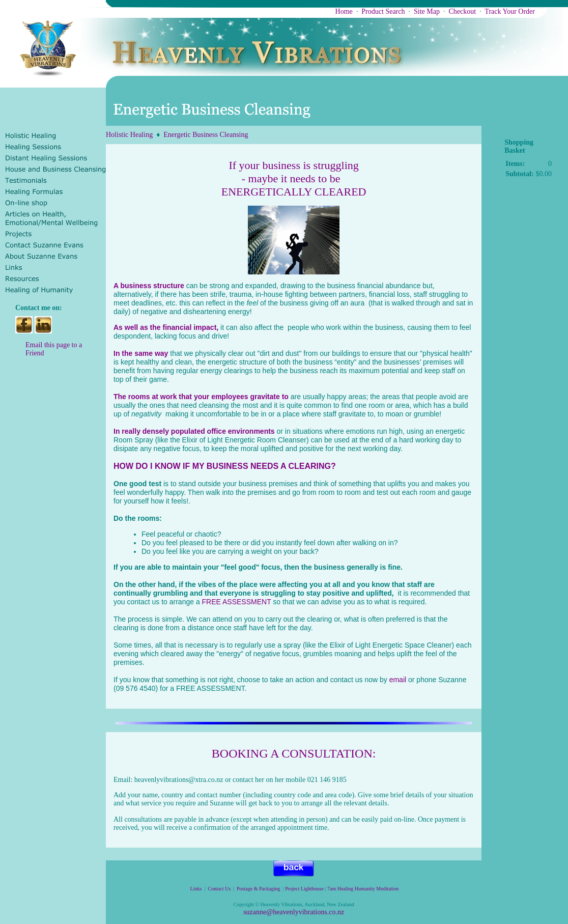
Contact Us (219, 889)
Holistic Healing (129, 135)
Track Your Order (510, 11)
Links (196, 889)
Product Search (383, 11)
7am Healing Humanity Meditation (364, 889)
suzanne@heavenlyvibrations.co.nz (294, 912)
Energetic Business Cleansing (206, 135)
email (398, 680)
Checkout (462, 11)
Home (344, 11)
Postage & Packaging (259, 889)
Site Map (427, 11)
